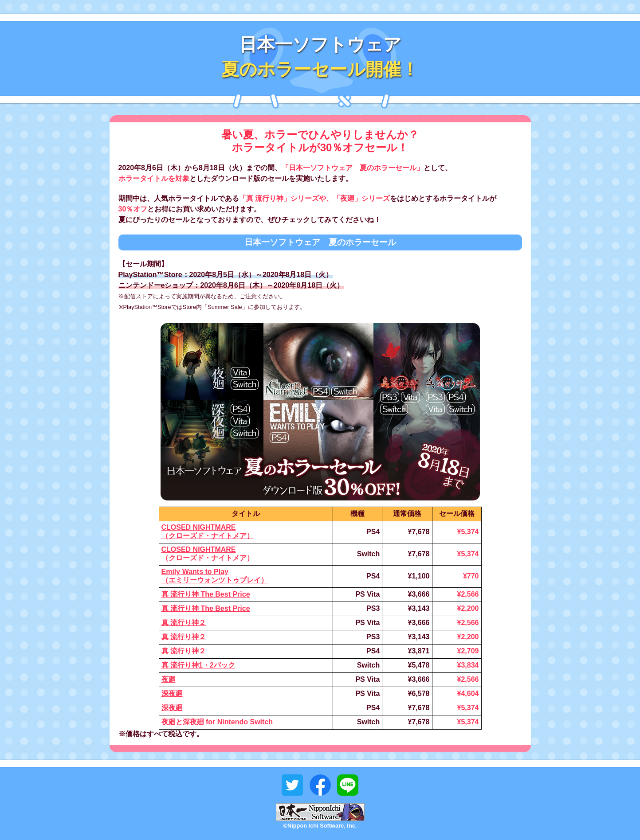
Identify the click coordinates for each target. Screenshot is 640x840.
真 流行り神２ (184, 623)
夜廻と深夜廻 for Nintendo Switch (217, 722)
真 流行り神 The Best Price (206, 594)
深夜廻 (172, 693)
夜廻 (169, 679)
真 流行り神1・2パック (198, 665)
